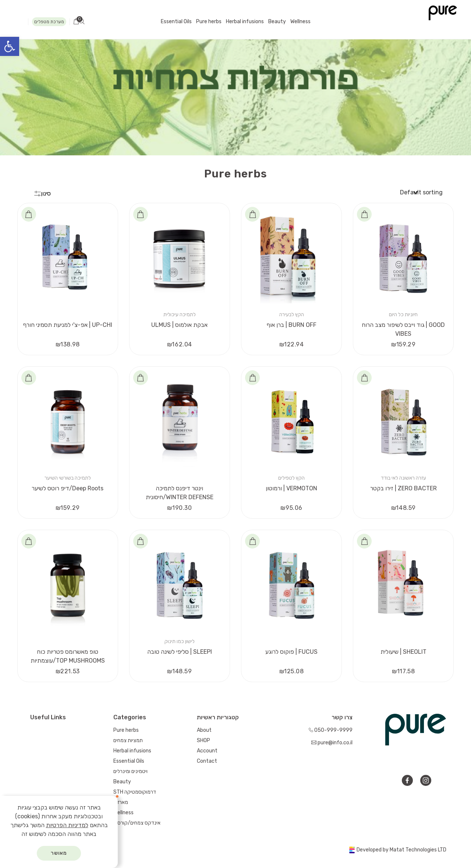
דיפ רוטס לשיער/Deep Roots (68, 488)
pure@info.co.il (332, 743)
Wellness (300, 22)
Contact (207, 761)
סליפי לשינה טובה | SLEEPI (180, 652)
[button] (10, 46)
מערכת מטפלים (49, 22)
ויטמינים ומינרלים (130, 771)
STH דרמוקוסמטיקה (135, 792)
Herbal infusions (245, 22)
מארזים (121, 802)
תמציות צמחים (128, 740)
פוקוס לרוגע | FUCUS (291, 652)
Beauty (277, 22)
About (204, 730)
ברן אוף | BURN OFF (292, 325)
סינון (43, 193)
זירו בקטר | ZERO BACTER (403, 488)
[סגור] (116, 797)
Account (207, 751)
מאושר (59, 853)
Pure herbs (209, 22)
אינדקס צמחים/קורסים (137, 823)
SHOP (203, 740)
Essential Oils (176, 22)
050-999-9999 (331, 730)
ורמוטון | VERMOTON (291, 488)
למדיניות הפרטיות (67, 825)
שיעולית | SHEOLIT (403, 652)
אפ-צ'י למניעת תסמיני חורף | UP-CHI (68, 325)
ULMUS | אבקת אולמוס (179, 325)
